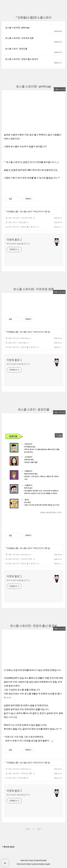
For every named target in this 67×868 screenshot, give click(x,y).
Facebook (35, 864)
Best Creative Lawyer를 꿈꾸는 (18, 244)
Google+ (47, 864)
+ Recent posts (8, 847)
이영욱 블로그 (14, 240)
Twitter (28, 864)
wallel (45, 860)
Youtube (41, 864)
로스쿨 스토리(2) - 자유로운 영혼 (19, 38)
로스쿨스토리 (26, 212)
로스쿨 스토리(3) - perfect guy (17, 28)
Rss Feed (20, 864)
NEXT (39, 829)
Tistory (31, 860)
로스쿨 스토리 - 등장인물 (16, 49)
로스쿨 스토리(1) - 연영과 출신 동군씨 (22, 59)
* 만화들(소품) (12, 212)
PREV (27, 829)
